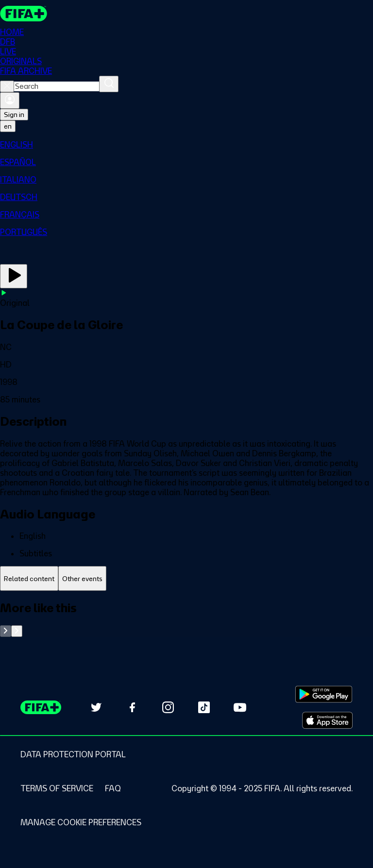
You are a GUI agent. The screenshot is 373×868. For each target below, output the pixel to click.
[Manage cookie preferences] (81, 822)
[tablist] (186, 578)
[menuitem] (186, 145)
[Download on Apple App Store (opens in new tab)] (327, 720)
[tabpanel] (186, 619)
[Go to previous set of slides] (6, 631)
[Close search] (7, 86)
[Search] (109, 84)
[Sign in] (10, 100)
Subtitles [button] (36, 553)
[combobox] (57, 86)
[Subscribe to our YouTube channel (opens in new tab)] (240, 707)
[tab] (29, 578)
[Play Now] (14, 276)
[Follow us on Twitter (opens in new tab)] (96, 707)
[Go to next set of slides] (17, 631)
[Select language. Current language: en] (8, 126)
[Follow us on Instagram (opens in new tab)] (168, 707)
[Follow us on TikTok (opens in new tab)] (204, 707)
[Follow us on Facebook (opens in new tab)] (132, 707)
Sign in (14, 115)
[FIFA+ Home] (24, 14)
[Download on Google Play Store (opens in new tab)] (324, 694)
